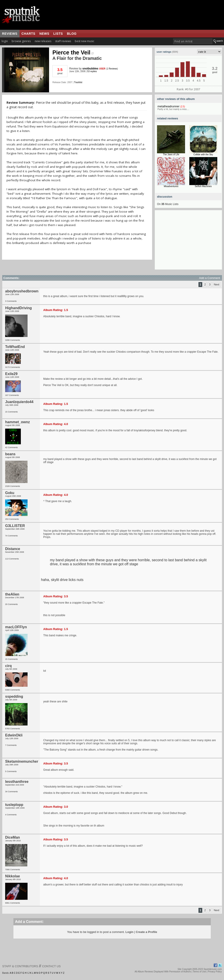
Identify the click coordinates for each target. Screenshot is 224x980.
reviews (10, 34)
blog (72, 34)
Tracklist (78, 82)
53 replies (92, 71)
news (44, 34)
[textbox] (193, 41)
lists (58, 34)
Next (216, 285)
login (5, 41)
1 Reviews (112, 69)
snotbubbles (90, 69)
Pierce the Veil (73, 52)
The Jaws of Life (171, 154)
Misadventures (171, 186)
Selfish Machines (203, 186)
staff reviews (63, 41)
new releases (43, 41)
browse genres (21, 41)
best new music (85, 41)
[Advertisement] (188, 242)
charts (28, 34)
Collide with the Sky (203, 154)
